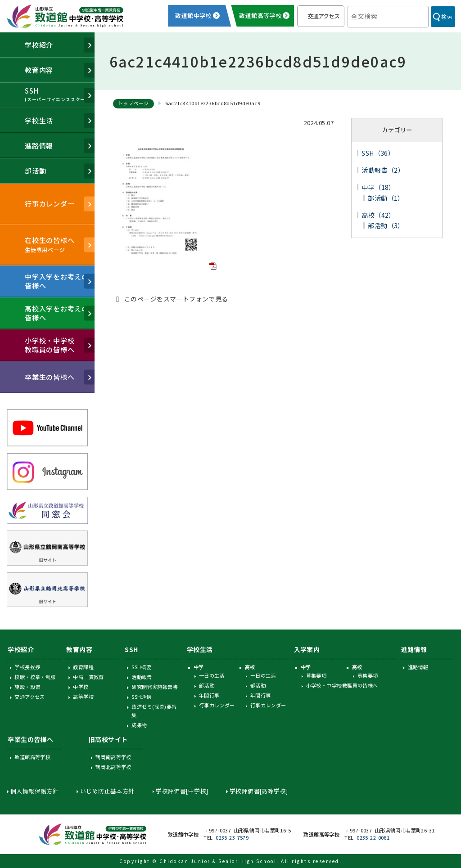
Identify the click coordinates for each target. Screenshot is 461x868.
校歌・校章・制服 (35, 677)
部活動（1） (386, 198)
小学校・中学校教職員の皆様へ (342, 685)
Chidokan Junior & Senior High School (218, 861)
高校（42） (378, 215)
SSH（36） (378, 153)
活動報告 (142, 677)
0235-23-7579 (232, 837)
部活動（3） (386, 225)
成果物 (139, 725)
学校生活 (200, 649)
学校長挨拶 (27, 667)
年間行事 (209, 695)
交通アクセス (323, 16)
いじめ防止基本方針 (107, 791)
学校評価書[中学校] (182, 791)
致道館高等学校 (32, 757)
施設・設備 (27, 687)
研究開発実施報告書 (155, 687)
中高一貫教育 (88, 677)
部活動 (207, 685)
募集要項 (316, 675)
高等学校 (83, 697)
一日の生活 (212, 675)
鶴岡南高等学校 (113, 757)
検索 (447, 16)
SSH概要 (141, 667)
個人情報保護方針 (34, 791)
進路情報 (414, 649)
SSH (131, 649)
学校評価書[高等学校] (259, 791)
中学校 (81, 687)
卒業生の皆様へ (30, 739)
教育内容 (79, 649)
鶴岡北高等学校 (113, 767)
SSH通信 (141, 697)
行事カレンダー (217, 705)
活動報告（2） (383, 170)
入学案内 (307, 649)
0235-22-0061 (373, 837)
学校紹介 (21, 649)
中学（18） (378, 187)
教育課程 (83, 667)
